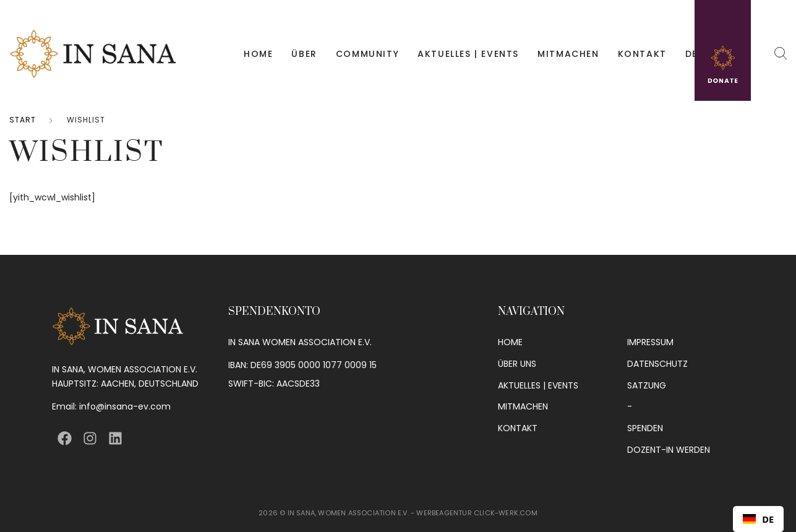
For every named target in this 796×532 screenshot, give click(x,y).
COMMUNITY (367, 54)
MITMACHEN (568, 54)
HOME (258, 54)
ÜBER (304, 54)
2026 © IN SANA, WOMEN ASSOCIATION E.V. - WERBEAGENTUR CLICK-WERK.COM (398, 513)
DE (691, 54)
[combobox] (758, 519)
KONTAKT (642, 54)
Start (23, 120)
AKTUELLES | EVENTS (468, 54)
